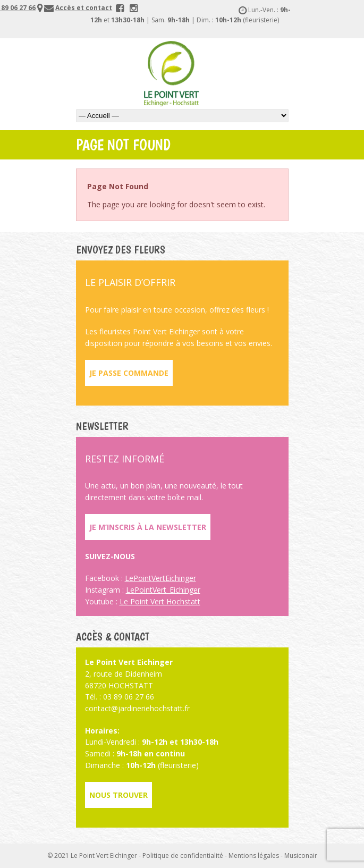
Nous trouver (118, 795)
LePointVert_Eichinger (163, 590)
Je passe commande (129, 373)
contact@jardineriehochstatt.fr (137, 708)
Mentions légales (254, 856)
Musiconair (301, 856)
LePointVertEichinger (160, 578)
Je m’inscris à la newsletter (148, 527)
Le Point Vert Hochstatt (160, 601)
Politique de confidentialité (183, 856)
